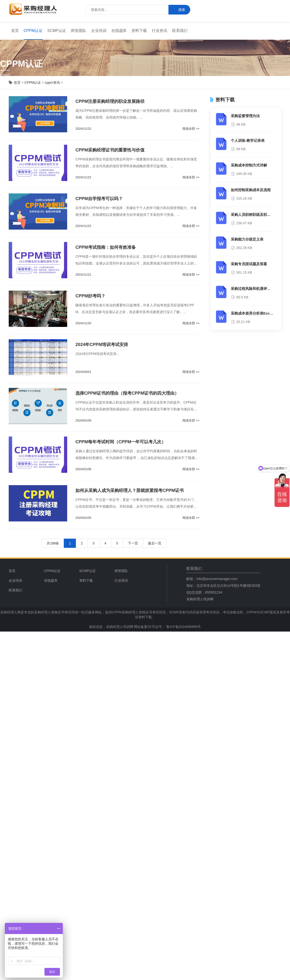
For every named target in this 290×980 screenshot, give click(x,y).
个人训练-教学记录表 (248, 140)
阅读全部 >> (191, 129)
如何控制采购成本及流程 (251, 190)
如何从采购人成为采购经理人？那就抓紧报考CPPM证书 (130, 490)
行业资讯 (159, 31)
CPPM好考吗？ (90, 296)
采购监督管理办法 (245, 116)
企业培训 (99, 31)
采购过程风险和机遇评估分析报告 (258, 289)
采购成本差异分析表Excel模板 (255, 313)
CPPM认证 (33, 31)
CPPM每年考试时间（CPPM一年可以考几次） (121, 442)
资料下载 (139, 31)
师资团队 (79, 31)
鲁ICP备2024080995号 (183, 627)
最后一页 (155, 543)
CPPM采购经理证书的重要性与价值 (110, 150)
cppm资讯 (52, 83)
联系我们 (180, 31)
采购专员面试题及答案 (249, 264)
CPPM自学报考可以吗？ (99, 199)
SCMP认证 (57, 31)
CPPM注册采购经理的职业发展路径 (110, 101)
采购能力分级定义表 (247, 239)
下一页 (133, 543)
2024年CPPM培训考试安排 (102, 345)
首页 (15, 31)
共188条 (53, 543)
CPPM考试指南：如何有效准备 (106, 247)
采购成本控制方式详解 (249, 165)
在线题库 (119, 31)
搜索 (179, 10)
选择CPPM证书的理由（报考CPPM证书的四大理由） (127, 393)
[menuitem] (15, 31)
